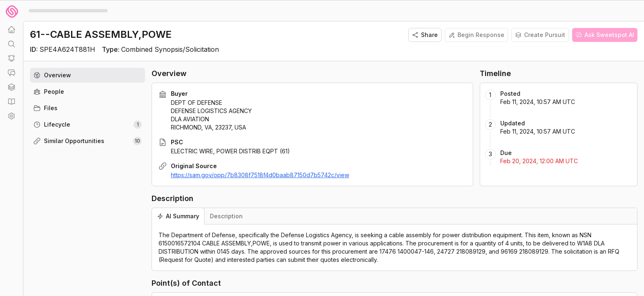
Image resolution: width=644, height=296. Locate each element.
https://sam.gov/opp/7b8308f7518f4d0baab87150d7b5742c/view (260, 175)
